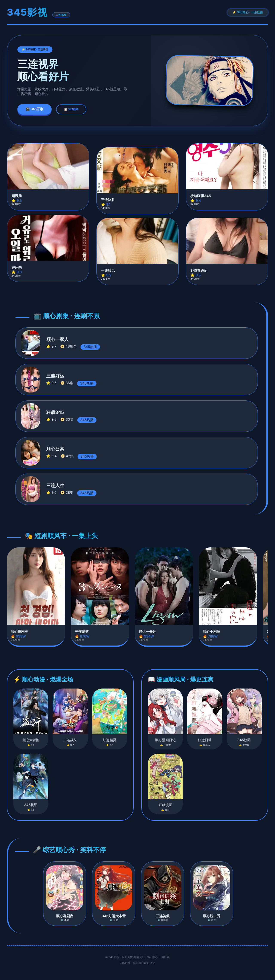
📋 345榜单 (71, 109)
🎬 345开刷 (34, 109)
